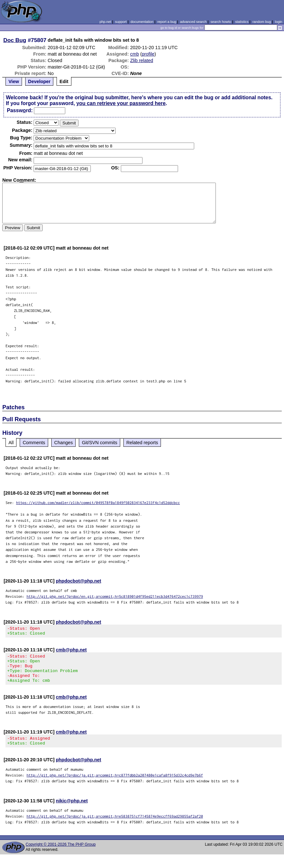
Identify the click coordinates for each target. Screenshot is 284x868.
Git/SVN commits (100, 443)
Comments (34, 443)
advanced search (193, 22)
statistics (242, 22)
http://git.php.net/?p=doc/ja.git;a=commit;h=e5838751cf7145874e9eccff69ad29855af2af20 (115, 826)
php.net (105, 22)
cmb (135, 54)
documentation (142, 22)
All (11, 443)
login (279, 22)
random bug (262, 22)
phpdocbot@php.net (79, 581)
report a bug (167, 22)
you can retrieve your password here (121, 103)
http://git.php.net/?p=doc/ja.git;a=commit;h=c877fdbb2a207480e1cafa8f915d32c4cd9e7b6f (115, 785)
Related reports (142, 443)
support (121, 22)
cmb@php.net (71, 652)
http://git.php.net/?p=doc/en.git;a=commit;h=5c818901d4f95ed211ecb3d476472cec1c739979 (115, 596)
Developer (39, 81)
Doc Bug (15, 40)
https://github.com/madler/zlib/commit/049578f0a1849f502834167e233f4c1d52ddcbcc (98, 503)
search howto (221, 22)
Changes (64, 443)
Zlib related (142, 60)
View (14, 81)
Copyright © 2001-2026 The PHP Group (61, 854)
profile (148, 54)
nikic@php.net (72, 810)
